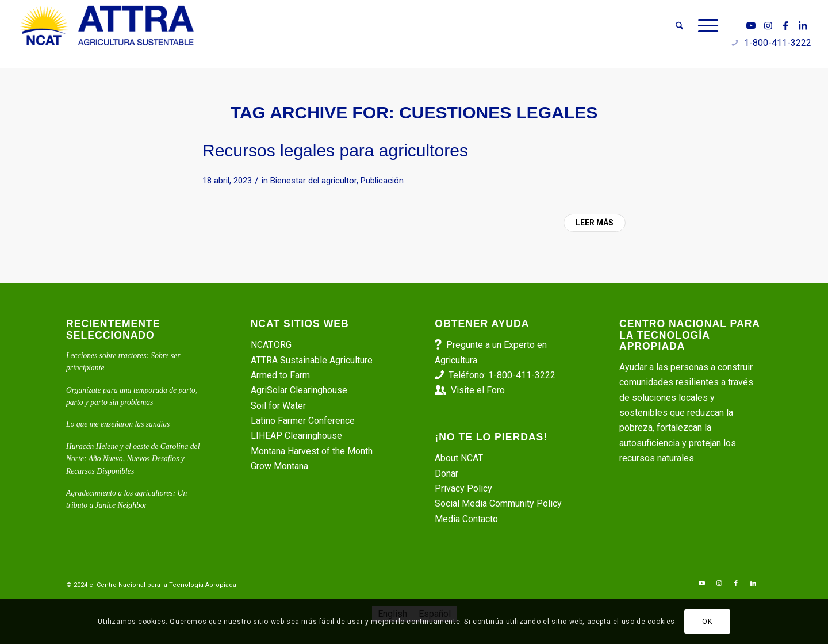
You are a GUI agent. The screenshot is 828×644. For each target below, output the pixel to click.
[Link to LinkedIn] (803, 25)
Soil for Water (278, 406)
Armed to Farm (280, 375)
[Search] (679, 26)
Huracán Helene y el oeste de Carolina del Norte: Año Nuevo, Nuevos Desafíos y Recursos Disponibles (133, 459)
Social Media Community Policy (498, 503)
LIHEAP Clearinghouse (296, 436)
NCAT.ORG (271, 345)
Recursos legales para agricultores (335, 150)
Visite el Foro (478, 390)
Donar (446, 474)
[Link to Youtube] (751, 25)
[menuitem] (679, 26)
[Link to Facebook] (785, 25)
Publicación (382, 181)
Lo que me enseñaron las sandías (118, 424)
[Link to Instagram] (768, 25)
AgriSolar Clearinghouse (299, 390)
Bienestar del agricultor (313, 181)
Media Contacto (466, 519)
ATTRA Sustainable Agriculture (313, 360)
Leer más (595, 223)
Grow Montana (279, 466)
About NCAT (459, 458)
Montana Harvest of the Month (312, 451)
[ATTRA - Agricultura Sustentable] (107, 26)
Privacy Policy (463, 488)
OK (707, 622)
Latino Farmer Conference (303, 421)
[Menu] (704, 26)
